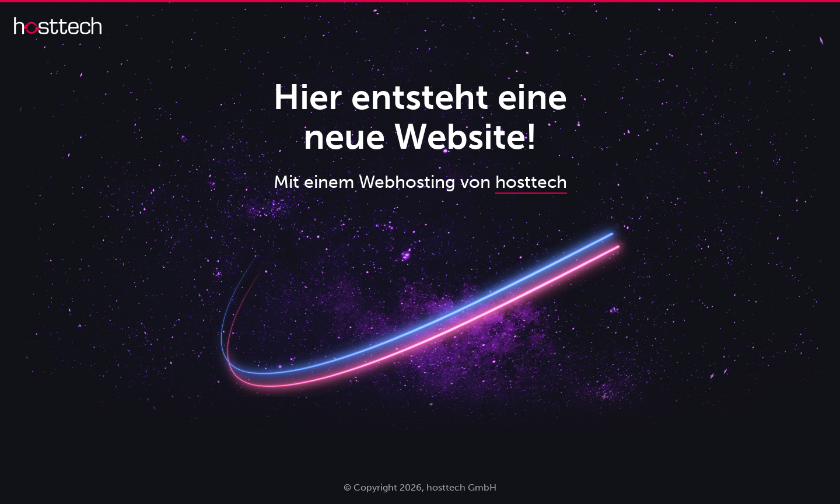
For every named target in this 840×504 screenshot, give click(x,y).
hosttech (531, 182)
